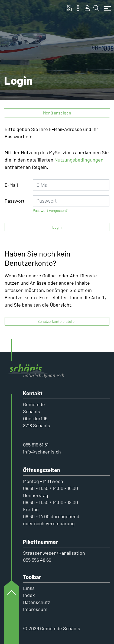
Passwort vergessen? (50, 210)
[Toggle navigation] (106, 6)
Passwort (15, 201)
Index (29, 595)
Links (29, 588)
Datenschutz (37, 602)
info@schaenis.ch (42, 452)
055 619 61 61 (36, 445)
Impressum (35, 609)
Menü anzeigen (57, 113)
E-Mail (11, 185)
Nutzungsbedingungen (79, 160)
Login (57, 227)
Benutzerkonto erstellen (57, 321)
